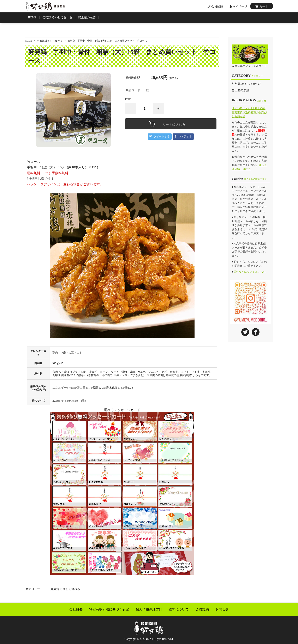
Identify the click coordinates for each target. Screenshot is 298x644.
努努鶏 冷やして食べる (57, 17)
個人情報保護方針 (149, 609)
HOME (32, 17)
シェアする (185, 136)
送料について (179, 609)
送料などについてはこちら (250, 272)
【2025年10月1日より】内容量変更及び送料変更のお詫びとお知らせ (249, 112)
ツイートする (162, 136)
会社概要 (76, 609)
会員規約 (202, 609)
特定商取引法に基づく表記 (109, 609)
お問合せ (222, 609)
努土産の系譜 (87, 17)
